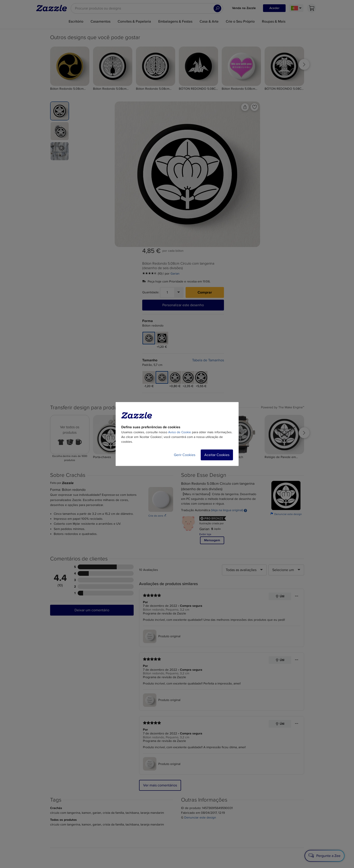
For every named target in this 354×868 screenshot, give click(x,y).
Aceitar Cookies (217, 455)
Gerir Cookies (185, 455)
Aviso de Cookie (180, 432)
